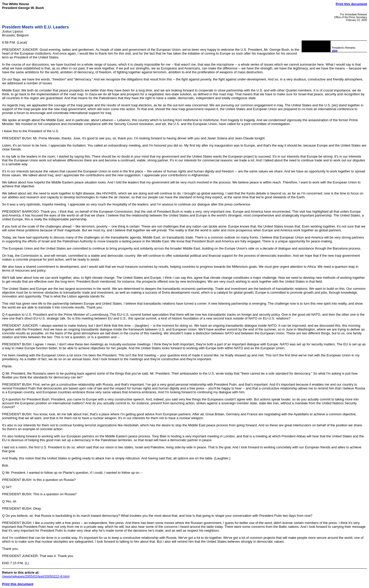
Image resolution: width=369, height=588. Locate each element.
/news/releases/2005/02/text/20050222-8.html (36, 576)
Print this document (351, 4)
